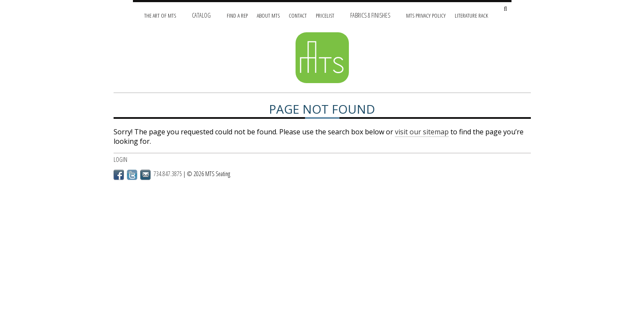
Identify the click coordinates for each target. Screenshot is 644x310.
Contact (298, 15)
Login (120, 160)
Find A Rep (237, 15)
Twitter (132, 175)
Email (145, 175)
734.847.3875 (168, 174)
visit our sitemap (422, 132)
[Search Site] (505, 9)
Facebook (119, 175)
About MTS (268, 15)
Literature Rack (471, 15)
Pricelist (325, 15)
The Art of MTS (160, 15)
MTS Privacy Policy (426, 15)
